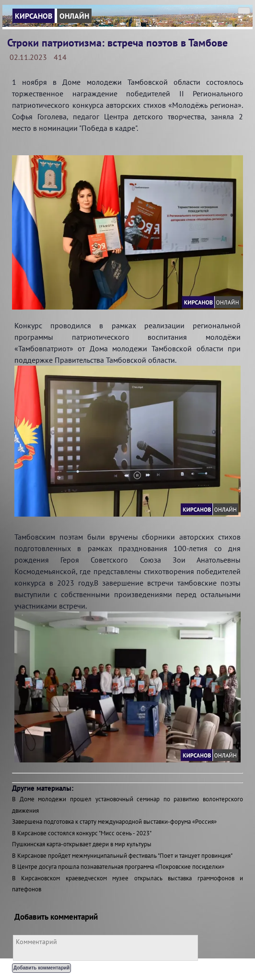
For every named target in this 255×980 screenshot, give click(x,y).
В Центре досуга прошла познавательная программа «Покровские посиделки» (118, 867)
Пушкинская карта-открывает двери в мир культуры (82, 844)
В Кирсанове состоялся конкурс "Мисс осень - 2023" (82, 833)
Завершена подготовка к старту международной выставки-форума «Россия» (114, 822)
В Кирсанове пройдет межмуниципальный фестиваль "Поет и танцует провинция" (122, 856)
